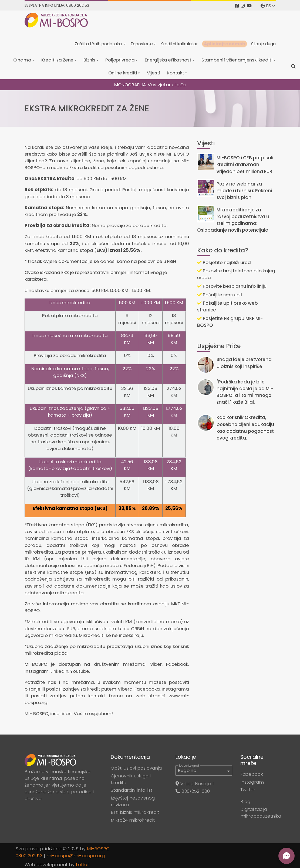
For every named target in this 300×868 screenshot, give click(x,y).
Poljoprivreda (120, 60)
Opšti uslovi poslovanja (136, 768)
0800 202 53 (29, 856)
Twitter (248, 790)
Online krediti (123, 73)
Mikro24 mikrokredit (133, 820)
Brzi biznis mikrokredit (135, 812)
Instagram (252, 782)
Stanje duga (263, 44)
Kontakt (176, 73)
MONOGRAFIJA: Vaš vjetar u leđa (150, 85)
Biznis (89, 60)
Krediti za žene (58, 60)
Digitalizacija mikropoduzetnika (261, 813)
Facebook (252, 774)
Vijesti (154, 73)
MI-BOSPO (98, 849)
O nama (22, 60)
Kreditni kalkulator (179, 44)
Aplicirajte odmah (225, 44)
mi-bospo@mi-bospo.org (76, 856)
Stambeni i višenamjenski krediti (237, 60)
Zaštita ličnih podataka (99, 44)
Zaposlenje (142, 44)
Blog (245, 801)
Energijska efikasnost (168, 60)
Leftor (82, 864)
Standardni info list (132, 790)
